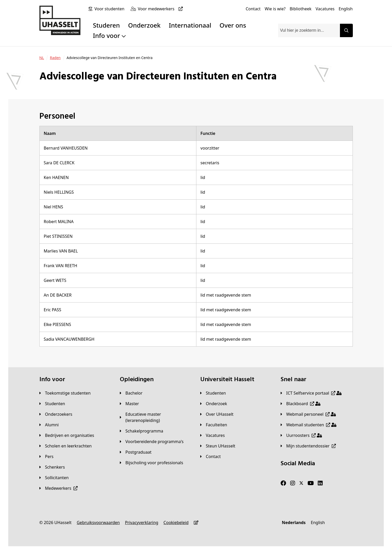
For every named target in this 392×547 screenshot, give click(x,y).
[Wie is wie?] (275, 9)
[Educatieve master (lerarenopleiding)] (156, 417)
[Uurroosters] (301, 435)
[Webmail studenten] (309, 425)
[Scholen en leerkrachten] (66, 446)
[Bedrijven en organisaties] (67, 435)
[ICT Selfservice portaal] (311, 393)
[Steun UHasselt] (218, 446)
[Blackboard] (301, 404)
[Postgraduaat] (136, 452)
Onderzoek (144, 25)
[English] (346, 9)
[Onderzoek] (214, 404)
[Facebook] (283, 483)
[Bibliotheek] (301, 9)
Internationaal (190, 25)
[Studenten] (52, 404)
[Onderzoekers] (56, 414)
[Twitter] (301, 483)
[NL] (42, 58)
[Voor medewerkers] (161, 9)
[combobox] (309, 30)
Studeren (106, 25)
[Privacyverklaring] (142, 522)
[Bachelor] (131, 393)
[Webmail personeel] (308, 414)
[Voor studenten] (110, 9)
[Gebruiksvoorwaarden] (98, 522)
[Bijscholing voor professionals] (152, 463)
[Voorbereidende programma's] (152, 442)
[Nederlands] (294, 522)
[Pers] (47, 456)
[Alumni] (49, 425)
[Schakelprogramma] (142, 431)
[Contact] (253, 9)
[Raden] (55, 58)
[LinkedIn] (320, 483)
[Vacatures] (325, 9)
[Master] (130, 404)
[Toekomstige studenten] (65, 393)
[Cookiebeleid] (176, 522)
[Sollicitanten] (54, 478)
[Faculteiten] (214, 425)
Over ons (233, 25)
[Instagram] (293, 483)
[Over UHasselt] (217, 414)
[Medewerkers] (59, 488)
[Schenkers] (52, 467)
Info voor (109, 35)
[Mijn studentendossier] (308, 446)
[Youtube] (311, 483)
